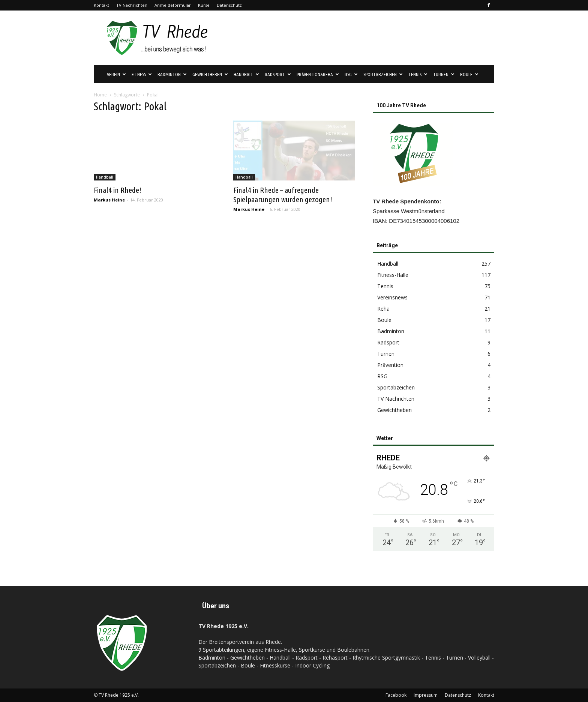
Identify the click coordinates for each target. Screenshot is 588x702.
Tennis (418, 74)
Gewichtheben (210, 74)
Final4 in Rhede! (118, 190)
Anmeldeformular (173, 5)
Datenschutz (229, 5)
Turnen (444, 74)
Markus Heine (109, 200)
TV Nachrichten (132, 5)
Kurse (204, 5)
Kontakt (101, 5)
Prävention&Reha (318, 74)
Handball (246, 74)
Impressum (426, 695)
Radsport (278, 74)
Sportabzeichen (383, 74)
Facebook (396, 695)
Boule (469, 74)
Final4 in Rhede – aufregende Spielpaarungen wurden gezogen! (283, 195)
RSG (351, 74)
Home (100, 95)
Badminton (172, 74)
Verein (116, 74)
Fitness (142, 74)
